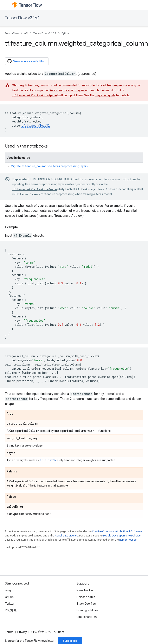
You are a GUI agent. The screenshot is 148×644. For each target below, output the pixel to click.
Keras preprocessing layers (67, 90)
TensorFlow (12, 33)
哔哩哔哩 (11, 610)
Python (66, 33)
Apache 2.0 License (66, 536)
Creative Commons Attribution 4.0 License (117, 531)
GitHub (9, 597)
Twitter (10, 604)
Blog (8, 590)
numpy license (128, 540)
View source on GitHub (26, 61)
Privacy (22, 632)
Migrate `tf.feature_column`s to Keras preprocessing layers (49, 166)
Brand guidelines (87, 610)
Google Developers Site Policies (121, 536)
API (26, 33)
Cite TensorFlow (87, 617)
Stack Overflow (86, 604)
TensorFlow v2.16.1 (22, 18)
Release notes (86, 597)
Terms (9, 632)
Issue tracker (85, 590)
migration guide (105, 95)
